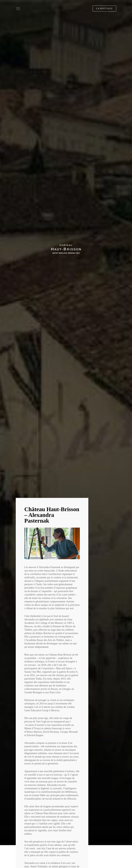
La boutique (104, 9)
